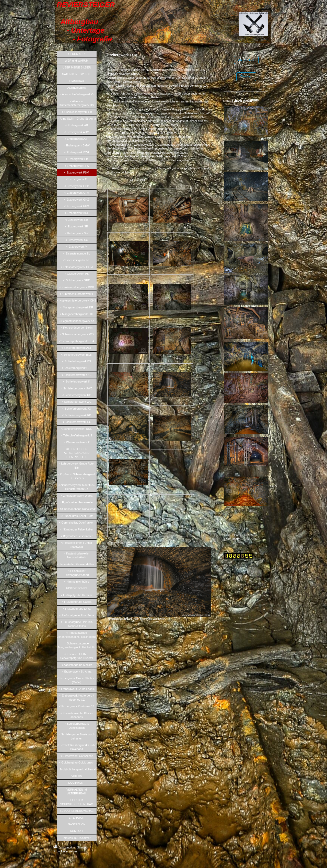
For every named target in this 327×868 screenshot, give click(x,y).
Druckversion (64, 847)
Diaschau (246, 76)
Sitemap (82, 847)
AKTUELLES (246, 60)
